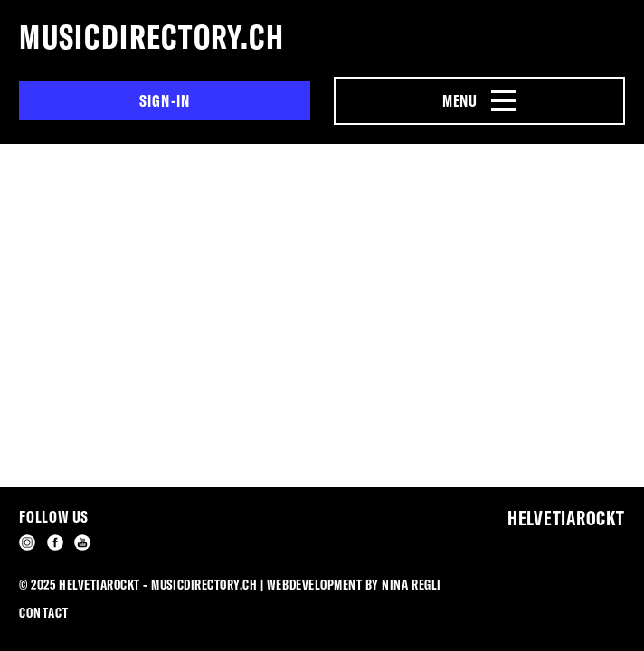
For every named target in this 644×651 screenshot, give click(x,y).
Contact (43, 613)
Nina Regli (411, 585)
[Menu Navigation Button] (479, 101)
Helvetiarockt (566, 518)
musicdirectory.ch (152, 37)
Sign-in (165, 101)
